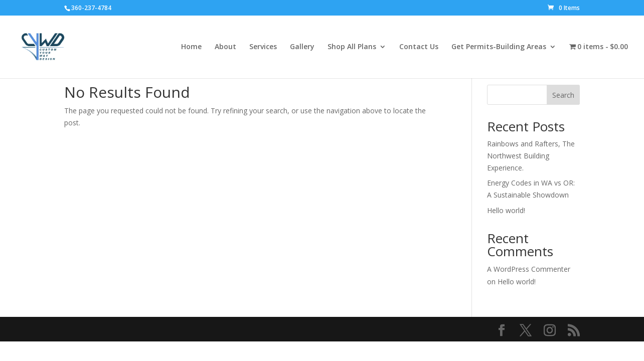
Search (563, 95)
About (225, 47)
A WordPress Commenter (529, 269)
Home (191, 47)
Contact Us (419, 47)
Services (263, 47)
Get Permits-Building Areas (499, 47)
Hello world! (506, 210)
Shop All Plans (352, 47)
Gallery (302, 47)
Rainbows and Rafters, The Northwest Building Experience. (531, 156)
